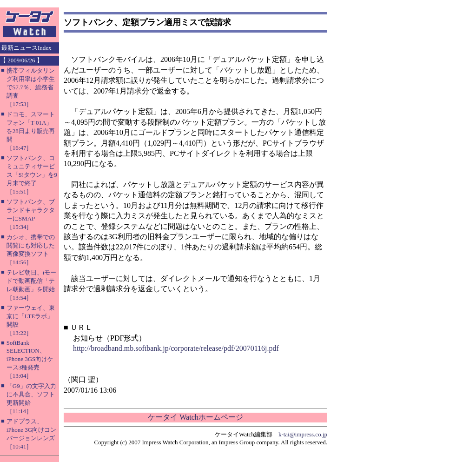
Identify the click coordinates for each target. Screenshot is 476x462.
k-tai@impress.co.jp (303, 434)
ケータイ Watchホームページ (195, 417)
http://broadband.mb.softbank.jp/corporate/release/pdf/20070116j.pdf (176, 348)
